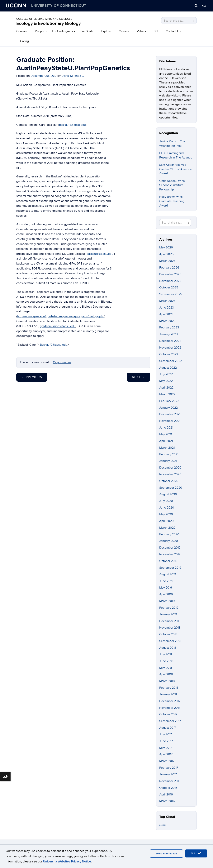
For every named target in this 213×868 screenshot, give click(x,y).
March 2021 (167, 448)
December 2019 (170, 548)
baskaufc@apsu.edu (72, 125)
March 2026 (167, 261)
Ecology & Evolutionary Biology (49, 23)
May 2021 (166, 434)
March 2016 (167, 801)
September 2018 (170, 641)
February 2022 (169, 401)
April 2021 (166, 441)
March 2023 (167, 321)
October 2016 (168, 788)
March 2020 (167, 528)
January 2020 (169, 541)
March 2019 (167, 601)
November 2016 (170, 781)
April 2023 (166, 314)
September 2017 (170, 721)
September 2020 (171, 488)
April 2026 (166, 254)
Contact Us (173, 31)
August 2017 (168, 728)
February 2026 (169, 268)
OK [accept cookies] (196, 853)
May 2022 (166, 381)
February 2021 (169, 454)
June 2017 (166, 741)
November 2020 (170, 474)
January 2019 (168, 614)
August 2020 (168, 494)
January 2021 (168, 461)
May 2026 (166, 247)
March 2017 (167, 761)
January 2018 (168, 694)
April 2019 (166, 594)
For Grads (87, 31)
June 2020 (167, 508)
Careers (124, 31)
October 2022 (169, 354)
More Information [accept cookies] (166, 854)
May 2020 (166, 514)
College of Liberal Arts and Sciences (44, 19)
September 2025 (171, 294)
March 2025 (167, 301)
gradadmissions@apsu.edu (58, 326)
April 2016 (166, 795)
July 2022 (166, 374)
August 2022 (168, 368)
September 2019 (170, 568)
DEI (156, 31)
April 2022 (166, 388)
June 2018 (166, 661)
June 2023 (167, 308)
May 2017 (166, 748)
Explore (106, 31)
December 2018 (170, 621)
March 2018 (167, 681)
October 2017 (168, 714)
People (40, 31)
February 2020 (169, 534)
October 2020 (169, 481)
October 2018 (168, 634)
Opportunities (62, 362)
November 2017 (170, 708)
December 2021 (170, 414)
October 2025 (169, 287)
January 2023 (168, 334)
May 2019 (166, 588)
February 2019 (169, 608)
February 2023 (169, 327)
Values (141, 31)
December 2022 (170, 341)
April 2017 (166, 754)
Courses (22, 31)
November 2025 (170, 281)
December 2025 (170, 274)
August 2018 (168, 648)
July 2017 (166, 734)
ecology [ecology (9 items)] (163, 825)
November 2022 (170, 348)
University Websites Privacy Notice (67, 861)
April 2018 (166, 674)
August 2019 (168, 574)
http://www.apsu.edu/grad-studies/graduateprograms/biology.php (61, 316)
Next (138, 377)
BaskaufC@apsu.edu (54, 345)
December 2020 (170, 468)
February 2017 (169, 768)
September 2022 (171, 361)
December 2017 (170, 701)
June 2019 (166, 581)
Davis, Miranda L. (73, 76)
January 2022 (168, 408)
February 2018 (169, 688)
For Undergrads (62, 31)
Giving (24, 41)
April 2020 (166, 521)
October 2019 (168, 561)
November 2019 (170, 554)
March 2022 (167, 394)
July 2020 (166, 501)
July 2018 (166, 654)
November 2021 (170, 421)
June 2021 (166, 428)
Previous (32, 377)
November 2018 (170, 628)
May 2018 (166, 668)
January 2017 (168, 774)
